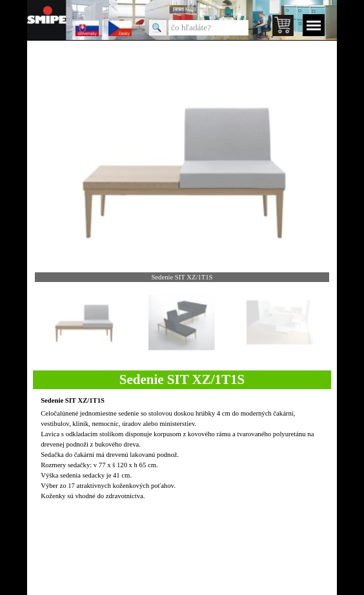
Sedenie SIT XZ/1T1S (73, 400)
